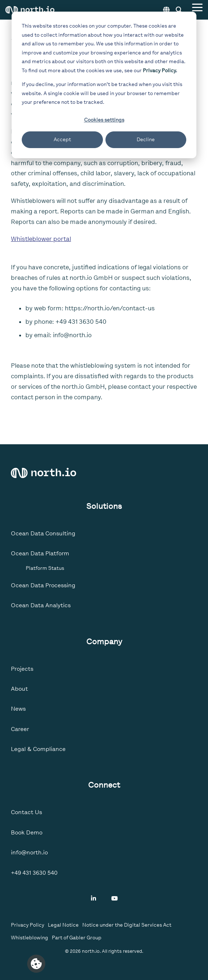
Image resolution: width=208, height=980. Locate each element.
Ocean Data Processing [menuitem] (43, 585)
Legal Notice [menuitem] (63, 925)
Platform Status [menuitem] (45, 568)
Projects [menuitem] (22, 669)
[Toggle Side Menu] (197, 7)
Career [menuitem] (20, 729)
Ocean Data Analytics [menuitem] (41, 605)
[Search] (179, 10)
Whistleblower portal (41, 239)
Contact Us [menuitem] (26, 812)
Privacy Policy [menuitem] (28, 925)
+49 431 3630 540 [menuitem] (34, 873)
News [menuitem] (18, 709)
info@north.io (72, 335)
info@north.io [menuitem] (29, 852)
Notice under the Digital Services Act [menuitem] (127, 925)
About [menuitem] (19, 689)
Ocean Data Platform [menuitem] (40, 553)
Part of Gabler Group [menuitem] (77, 938)
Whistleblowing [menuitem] (30, 938)
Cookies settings (104, 120)
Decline (146, 140)
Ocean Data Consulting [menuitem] (43, 533)
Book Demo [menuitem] (27, 832)
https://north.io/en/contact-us (110, 308)
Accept (62, 140)
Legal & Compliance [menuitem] (38, 749)
